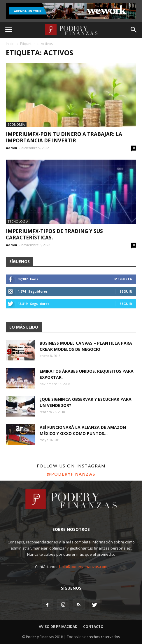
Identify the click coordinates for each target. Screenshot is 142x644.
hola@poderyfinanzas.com (83, 567)
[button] (134, 30)
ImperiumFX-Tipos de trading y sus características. (54, 234)
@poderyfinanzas (71, 474)
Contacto (93, 627)
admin (12, 148)
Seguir (126, 291)
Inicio (10, 44)
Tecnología (18, 221)
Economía (16, 124)
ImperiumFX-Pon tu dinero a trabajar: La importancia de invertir (64, 137)
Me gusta (123, 279)
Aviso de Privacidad (58, 627)
